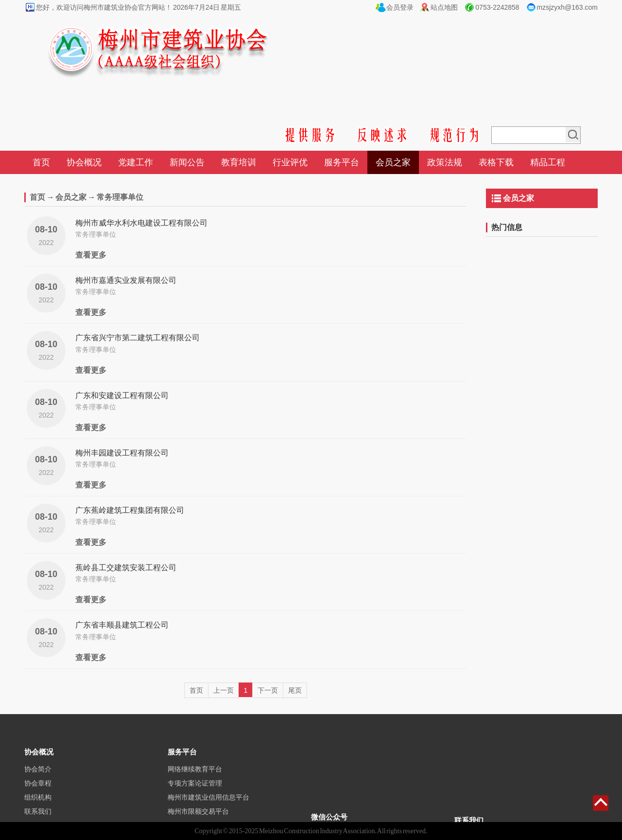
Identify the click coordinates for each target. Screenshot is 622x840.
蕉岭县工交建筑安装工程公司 (126, 568)
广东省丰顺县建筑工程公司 (122, 625)
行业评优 (290, 162)
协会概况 (84, 162)
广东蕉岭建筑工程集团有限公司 (130, 510)
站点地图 (444, 7)
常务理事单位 (120, 197)
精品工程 (548, 162)
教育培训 (239, 162)
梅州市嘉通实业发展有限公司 (126, 280)
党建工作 (136, 162)
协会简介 (38, 788)
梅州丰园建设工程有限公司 (122, 453)
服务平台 (342, 162)
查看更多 (91, 255)
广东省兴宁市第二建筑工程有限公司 (138, 338)
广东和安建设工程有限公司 (122, 395)
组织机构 (38, 817)
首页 (41, 162)
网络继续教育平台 (195, 788)
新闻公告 (187, 162)
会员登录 (400, 7)
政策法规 (445, 162)
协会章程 (38, 803)
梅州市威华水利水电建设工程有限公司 (141, 223)
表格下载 (496, 162)
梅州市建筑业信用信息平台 (208, 817)
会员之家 (393, 162)
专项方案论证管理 (195, 803)
